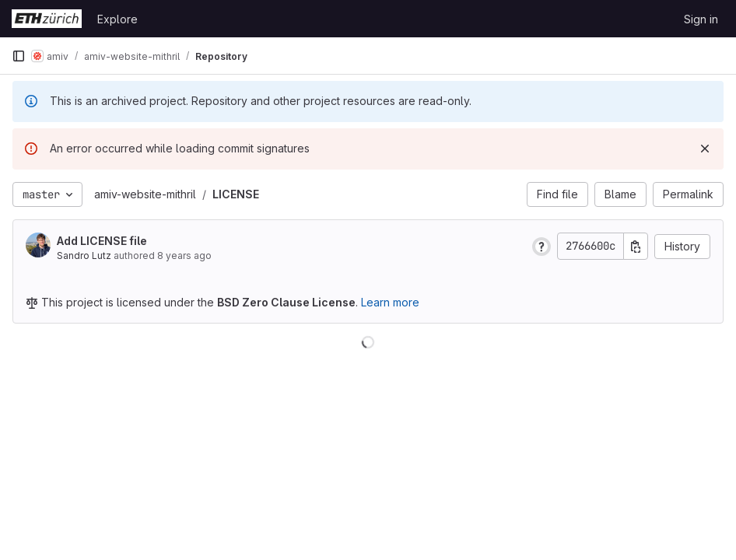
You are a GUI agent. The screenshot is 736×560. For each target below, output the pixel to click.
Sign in (701, 19)
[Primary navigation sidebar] (19, 56)
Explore (117, 19)
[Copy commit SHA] (636, 246)
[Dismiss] (705, 149)
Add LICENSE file (102, 241)
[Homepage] (47, 19)
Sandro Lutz (84, 255)
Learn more (390, 302)
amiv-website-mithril (145, 194)
